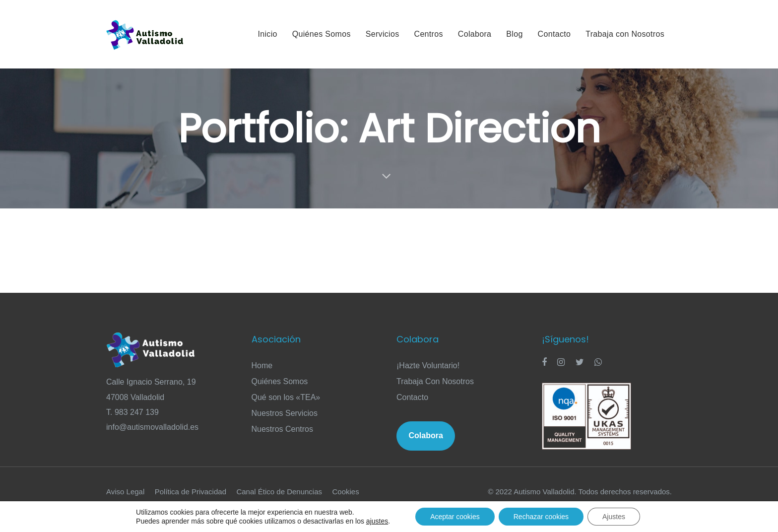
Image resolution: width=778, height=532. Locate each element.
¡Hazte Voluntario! (428, 366)
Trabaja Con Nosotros (435, 381)
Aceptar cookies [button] (455, 517)
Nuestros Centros (283, 429)
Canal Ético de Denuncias (279, 492)
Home (262, 366)
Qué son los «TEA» (286, 397)
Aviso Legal (125, 492)
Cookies (346, 492)
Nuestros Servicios (285, 413)
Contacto (412, 397)
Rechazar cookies (541, 517)
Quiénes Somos (280, 381)
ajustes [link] (377, 521)
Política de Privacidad (191, 492)
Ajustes (614, 517)
